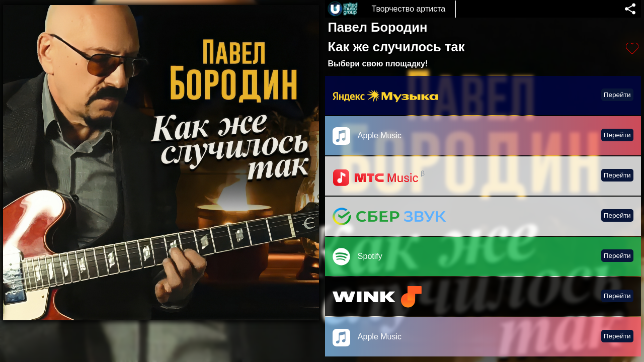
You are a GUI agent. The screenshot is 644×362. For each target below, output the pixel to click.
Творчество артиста (408, 9)
